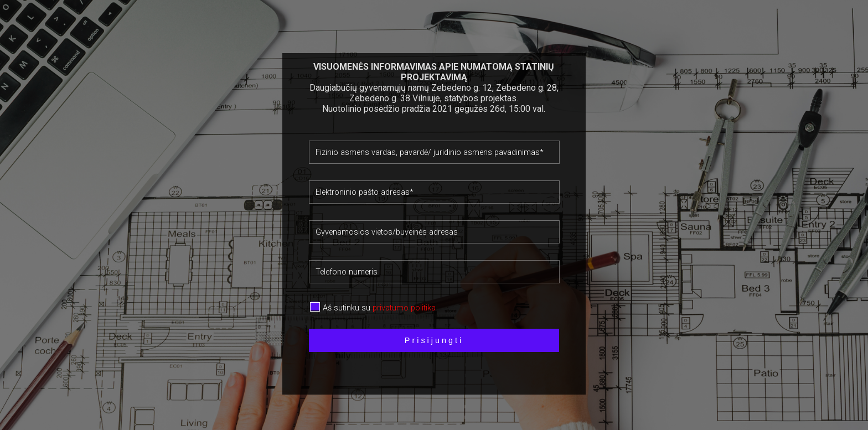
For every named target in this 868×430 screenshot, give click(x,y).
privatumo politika (404, 308)
